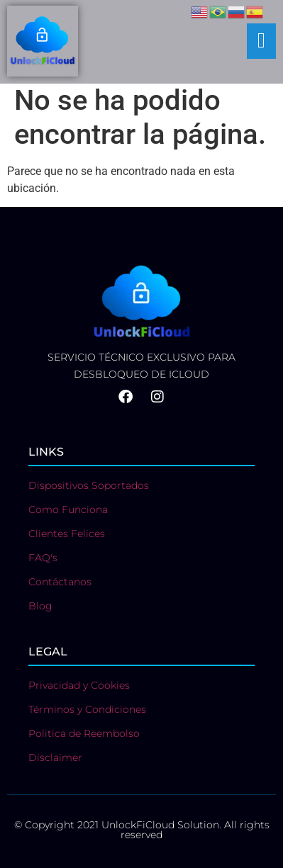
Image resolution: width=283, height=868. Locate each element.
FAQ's (43, 558)
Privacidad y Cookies (79, 685)
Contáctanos (60, 582)
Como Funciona (68, 509)
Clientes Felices (67, 534)
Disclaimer (55, 757)
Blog (40, 606)
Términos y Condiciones (87, 709)
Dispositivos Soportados (89, 485)
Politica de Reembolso (84, 733)
